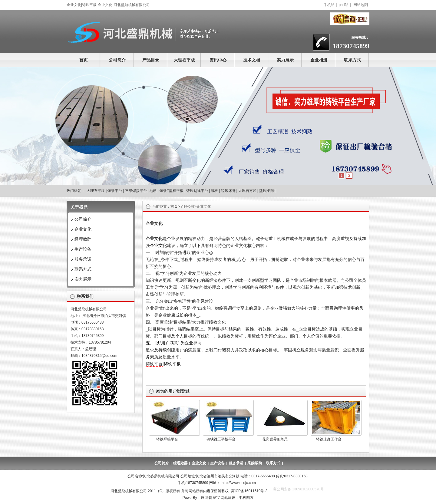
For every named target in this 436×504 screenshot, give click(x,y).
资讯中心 (218, 60)
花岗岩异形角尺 (275, 439)
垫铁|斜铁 (267, 191)
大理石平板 (184, 60)
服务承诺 (83, 259)
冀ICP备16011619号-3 (249, 491)
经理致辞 (83, 239)
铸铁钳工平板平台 (221, 439)
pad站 (344, 5)
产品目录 (151, 60)
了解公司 (187, 206)
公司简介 (117, 60)
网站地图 (361, 5)
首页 (84, 60)
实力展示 (285, 60)
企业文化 (204, 206)
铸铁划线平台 (197, 191)
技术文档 (252, 60)
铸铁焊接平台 (167, 439)
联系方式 (352, 60)
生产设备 (83, 249)
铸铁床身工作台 (329, 439)
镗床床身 (228, 191)
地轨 (153, 191)
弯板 (214, 191)
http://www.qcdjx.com (239, 483)
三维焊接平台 (136, 191)
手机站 (329, 5)
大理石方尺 (247, 191)
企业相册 (319, 60)
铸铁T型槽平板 (172, 191)
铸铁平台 (115, 191)
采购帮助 (255, 463)
